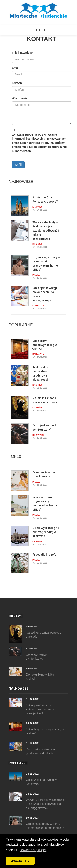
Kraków (37, 207)
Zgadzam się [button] (20, 861)
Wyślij (18, 165)
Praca (36, 275)
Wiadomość (20, 98)
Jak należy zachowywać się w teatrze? (45, 345)
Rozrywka (38, 435)
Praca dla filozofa (44, 555)
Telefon (17, 83)
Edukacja (38, 306)
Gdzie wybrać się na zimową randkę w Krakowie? (46, 532)
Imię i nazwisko (22, 53)
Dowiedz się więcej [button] (33, 850)
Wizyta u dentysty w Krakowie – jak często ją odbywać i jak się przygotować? (46, 231)
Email (16, 68)
